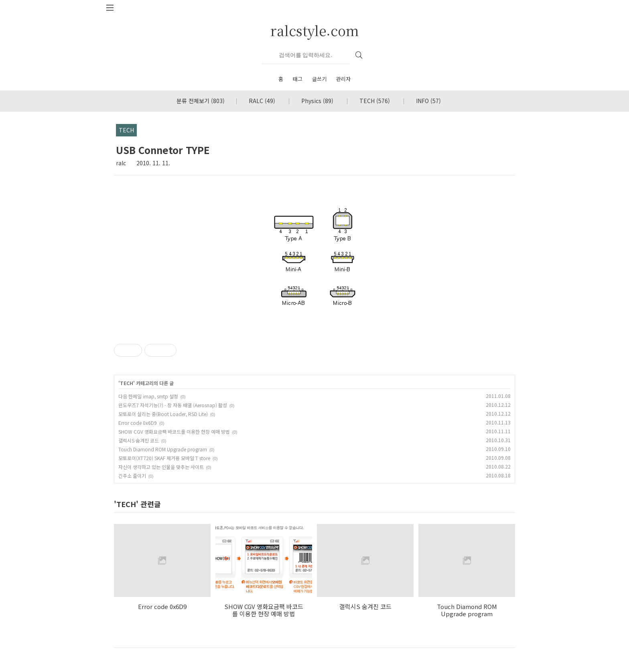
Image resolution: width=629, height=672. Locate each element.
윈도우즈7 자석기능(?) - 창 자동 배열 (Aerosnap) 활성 (173, 405)
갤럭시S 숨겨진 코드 (139, 440)
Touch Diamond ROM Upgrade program (163, 449)
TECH (375, 101)
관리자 (343, 79)
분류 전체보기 (201, 101)
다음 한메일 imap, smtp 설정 (148, 396)
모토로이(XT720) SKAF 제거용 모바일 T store (164, 458)
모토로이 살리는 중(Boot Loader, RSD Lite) (163, 414)
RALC (262, 101)
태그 (298, 79)
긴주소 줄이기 (132, 476)
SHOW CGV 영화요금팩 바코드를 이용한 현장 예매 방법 (174, 431)
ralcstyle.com (315, 30)
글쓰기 (319, 79)
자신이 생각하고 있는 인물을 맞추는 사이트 (161, 467)
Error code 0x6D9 (138, 423)
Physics (317, 101)
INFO (428, 101)
